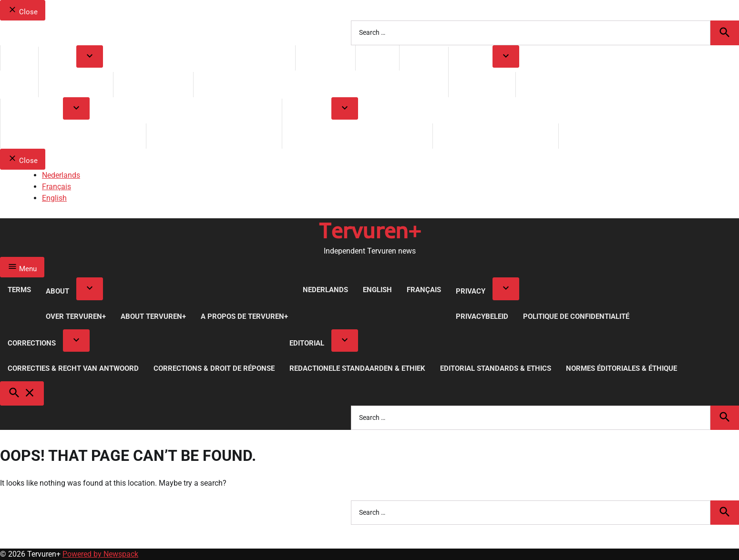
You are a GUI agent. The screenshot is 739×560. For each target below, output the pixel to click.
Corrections (32, 111)
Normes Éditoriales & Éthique (621, 136)
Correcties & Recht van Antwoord (73, 136)
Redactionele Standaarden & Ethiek (357, 136)
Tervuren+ (370, 230)
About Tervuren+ (153, 84)
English (377, 58)
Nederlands (325, 58)
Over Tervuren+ (76, 84)
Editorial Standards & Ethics (496, 136)
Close (23, 10)
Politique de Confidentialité (576, 84)
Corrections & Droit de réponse (214, 136)
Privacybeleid (482, 84)
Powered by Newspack (100, 554)
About (57, 59)
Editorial (307, 111)
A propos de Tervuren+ (244, 84)
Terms (19, 58)
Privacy (471, 59)
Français (424, 58)
